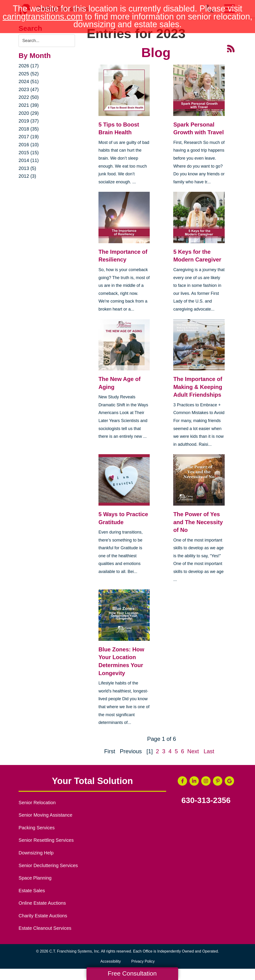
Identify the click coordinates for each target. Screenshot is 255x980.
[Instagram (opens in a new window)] (206, 781)
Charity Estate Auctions (43, 916)
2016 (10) (29, 145)
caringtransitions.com (43, 17)
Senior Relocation (37, 803)
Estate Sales (32, 891)
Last (209, 751)
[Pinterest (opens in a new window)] (218, 781)
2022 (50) (29, 97)
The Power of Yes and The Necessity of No (198, 522)
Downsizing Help (36, 853)
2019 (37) (29, 121)
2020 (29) (29, 113)
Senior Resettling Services (46, 840)
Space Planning (35, 878)
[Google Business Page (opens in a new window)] (229, 781)
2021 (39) (29, 105)
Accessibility (111, 961)
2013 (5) (27, 168)
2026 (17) (29, 66)
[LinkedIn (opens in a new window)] (194, 781)
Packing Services (37, 828)
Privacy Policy (143, 961)
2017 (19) (29, 137)
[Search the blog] (47, 41)
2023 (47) (29, 89)
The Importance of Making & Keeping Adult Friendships (198, 387)
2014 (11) (29, 160)
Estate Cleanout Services (45, 928)
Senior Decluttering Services (48, 865)
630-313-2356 (206, 800)
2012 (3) (27, 176)
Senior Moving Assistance (45, 815)
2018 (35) (29, 129)
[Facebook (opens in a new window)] (182, 781)
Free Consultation (132, 973)
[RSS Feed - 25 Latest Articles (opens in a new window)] (231, 48)
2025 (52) (29, 74)
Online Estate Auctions (42, 903)
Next (193, 751)
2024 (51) (29, 81)
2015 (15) (29, 153)
